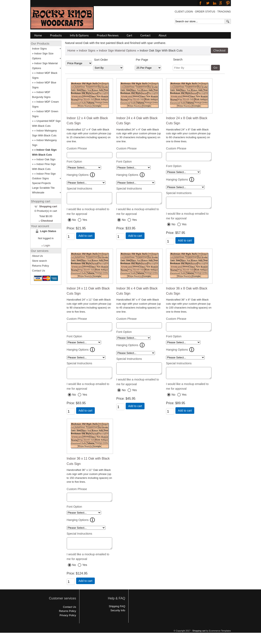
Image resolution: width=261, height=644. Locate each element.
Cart (129, 35)
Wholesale (38, 192)
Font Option (74, 162)
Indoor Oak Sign (46, 159)
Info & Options (79, 35)
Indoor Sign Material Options (118, 50)
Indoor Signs (87, 50)
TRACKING (224, 12)
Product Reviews (108, 35)
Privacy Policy (68, 624)
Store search (40, 261)
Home (38, 35)
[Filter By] (192, 68)
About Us (38, 256)
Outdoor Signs (41, 178)
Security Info (118, 620)
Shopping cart (48, 206)
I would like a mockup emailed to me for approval (88, 213)
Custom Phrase (77, 148)
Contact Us (39, 271)
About (163, 35)
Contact (145, 35)
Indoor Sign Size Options (43, 56)
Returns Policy (41, 266)
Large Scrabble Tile (43, 188)
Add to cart (86, 238)
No (74, 222)
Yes (85, 222)
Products (56, 35)
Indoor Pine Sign (46, 174)
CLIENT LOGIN (184, 12)
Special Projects (42, 183)
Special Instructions (80, 188)
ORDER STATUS (205, 12)
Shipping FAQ (117, 615)
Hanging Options (78, 175)
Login (47, 245)
